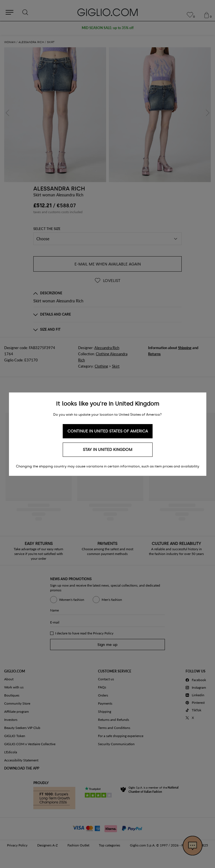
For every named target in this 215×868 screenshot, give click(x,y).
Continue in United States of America (108, 431)
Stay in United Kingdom (108, 450)
